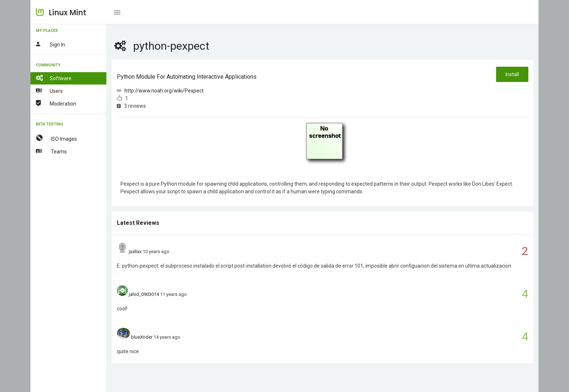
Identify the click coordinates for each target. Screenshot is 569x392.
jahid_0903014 (144, 294)
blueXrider (142, 337)
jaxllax (135, 251)
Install (512, 74)
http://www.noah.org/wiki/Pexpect (164, 91)
